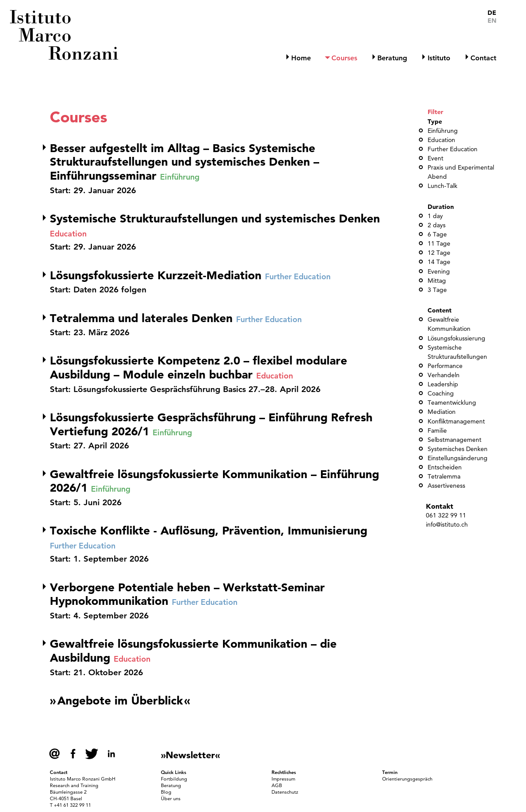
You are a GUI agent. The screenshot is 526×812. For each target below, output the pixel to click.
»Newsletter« (190, 755)
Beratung (392, 58)
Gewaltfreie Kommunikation (449, 324)
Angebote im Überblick (120, 701)
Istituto (439, 58)
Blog (166, 792)
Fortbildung (174, 779)
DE (492, 13)
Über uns (171, 798)
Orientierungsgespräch (407, 779)
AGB (277, 785)
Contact (483, 58)
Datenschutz (285, 792)
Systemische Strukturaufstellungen (457, 352)
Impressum (283, 779)
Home (301, 58)
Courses (344, 58)
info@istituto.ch (447, 524)
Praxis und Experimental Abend (461, 172)
